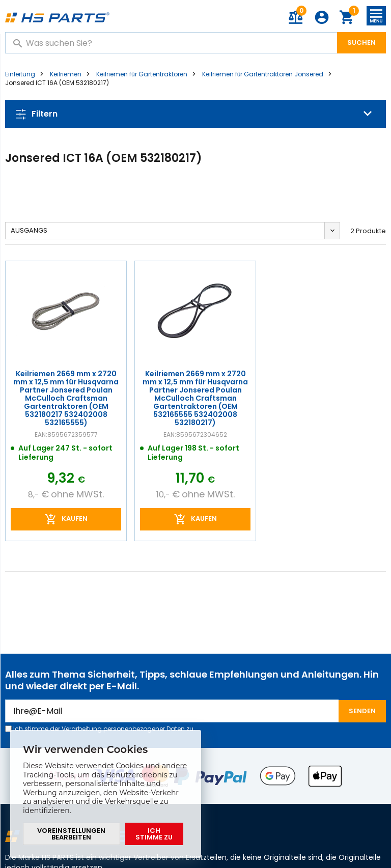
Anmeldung (322, 17)
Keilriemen (66, 74)
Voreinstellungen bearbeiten (71, 834)
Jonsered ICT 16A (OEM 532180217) (57, 83)
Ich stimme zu (154, 834)
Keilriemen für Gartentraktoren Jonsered (263, 74)
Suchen (361, 43)
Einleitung (20, 74)
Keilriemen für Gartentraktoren (142, 74)
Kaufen (75, 519)
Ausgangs (29, 230)
